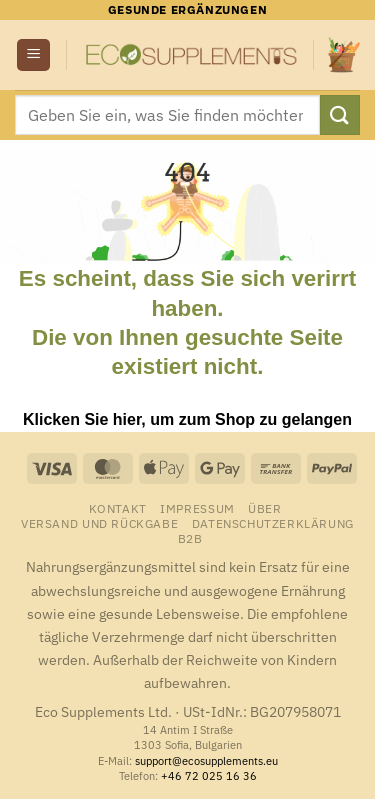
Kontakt (118, 508)
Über (264, 508)
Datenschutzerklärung (273, 523)
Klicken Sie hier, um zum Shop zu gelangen (187, 419)
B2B (190, 538)
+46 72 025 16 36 (209, 776)
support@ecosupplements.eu (206, 761)
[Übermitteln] (340, 114)
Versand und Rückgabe (99, 523)
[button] (33, 55)
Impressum (197, 508)
